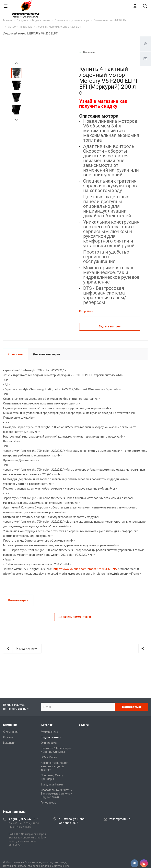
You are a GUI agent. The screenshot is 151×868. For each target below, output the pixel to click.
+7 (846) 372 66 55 (22, 819)
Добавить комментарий (75, 617)
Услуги (84, 725)
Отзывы (8, 737)
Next (16, 120)
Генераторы (49, 803)
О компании (11, 732)
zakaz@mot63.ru (120, 819)
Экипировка (49, 743)
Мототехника (49, 732)
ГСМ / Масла (49, 757)
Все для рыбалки (52, 784)
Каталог (47, 725)
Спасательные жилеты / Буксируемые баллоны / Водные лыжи (57, 794)
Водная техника (51, 737)
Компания (10, 725)
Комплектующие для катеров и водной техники (55, 766)
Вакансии (9, 743)
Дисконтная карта (46, 354)
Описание (16, 354)
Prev (16, 63)
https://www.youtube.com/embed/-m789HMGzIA (85, 569)
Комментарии (18, 600)
